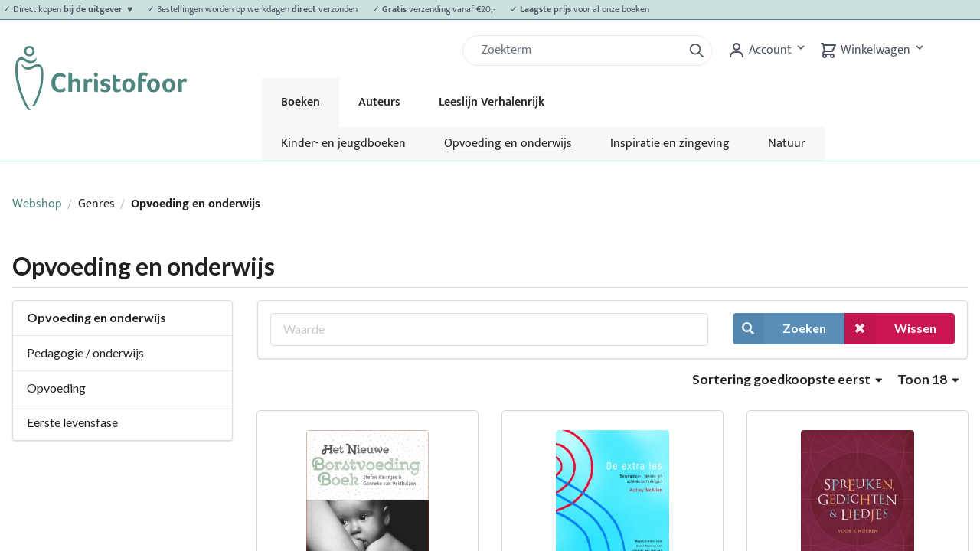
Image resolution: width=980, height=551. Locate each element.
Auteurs (379, 102)
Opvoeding (56, 388)
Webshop (37, 204)
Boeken (301, 102)
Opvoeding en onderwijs (508, 143)
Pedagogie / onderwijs (85, 352)
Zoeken (779, 329)
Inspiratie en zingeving (670, 143)
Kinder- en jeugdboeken (343, 143)
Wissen (890, 329)
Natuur (787, 143)
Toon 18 (928, 379)
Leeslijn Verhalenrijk (492, 102)
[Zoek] (579, 51)
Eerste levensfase (72, 422)
